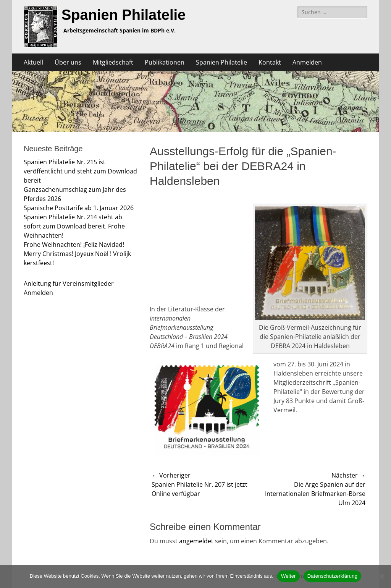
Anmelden (307, 62)
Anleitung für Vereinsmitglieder (69, 283)
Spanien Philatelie (124, 15)
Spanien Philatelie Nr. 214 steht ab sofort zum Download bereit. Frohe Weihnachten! (74, 226)
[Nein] (381, 576)
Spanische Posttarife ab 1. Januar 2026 (79, 208)
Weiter (288, 576)
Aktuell (33, 62)
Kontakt (270, 62)
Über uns (68, 62)
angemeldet (196, 541)
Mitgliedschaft (113, 62)
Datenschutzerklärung (332, 576)
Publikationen (165, 62)
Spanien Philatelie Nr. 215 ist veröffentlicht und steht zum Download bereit (80, 171)
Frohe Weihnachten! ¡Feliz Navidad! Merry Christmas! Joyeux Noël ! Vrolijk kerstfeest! (77, 254)
